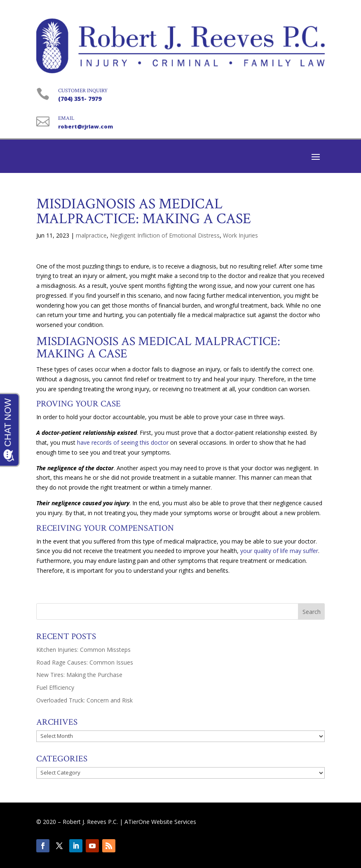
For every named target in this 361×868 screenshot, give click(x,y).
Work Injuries (240, 235)
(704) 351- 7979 (80, 99)
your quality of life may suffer (279, 551)
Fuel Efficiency (55, 687)
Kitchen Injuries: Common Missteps (83, 650)
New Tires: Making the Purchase (79, 675)
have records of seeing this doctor (123, 442)
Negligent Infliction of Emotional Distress (165, 235)
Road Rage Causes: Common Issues (85, 662)
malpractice (91, 235)
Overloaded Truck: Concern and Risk (84, 700)
